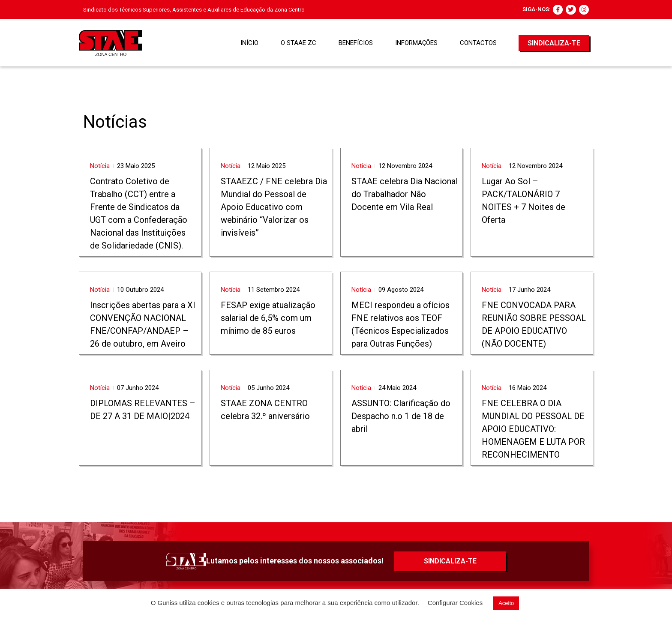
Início (249, 43)
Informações (416, 43)
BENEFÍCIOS (356, 43)
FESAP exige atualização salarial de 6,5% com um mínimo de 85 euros (268, 318)
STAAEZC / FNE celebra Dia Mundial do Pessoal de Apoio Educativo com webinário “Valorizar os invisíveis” (274, 207)
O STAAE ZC (298, 43)
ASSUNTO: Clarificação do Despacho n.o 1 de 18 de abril (401, 416)
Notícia (100, 166)
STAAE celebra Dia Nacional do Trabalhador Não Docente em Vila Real (405, 194)
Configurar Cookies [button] (455, 603)
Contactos (478, 43)
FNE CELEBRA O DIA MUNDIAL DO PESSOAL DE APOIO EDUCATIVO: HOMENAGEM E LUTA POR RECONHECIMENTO (533, 429)
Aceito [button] (506, 603)
